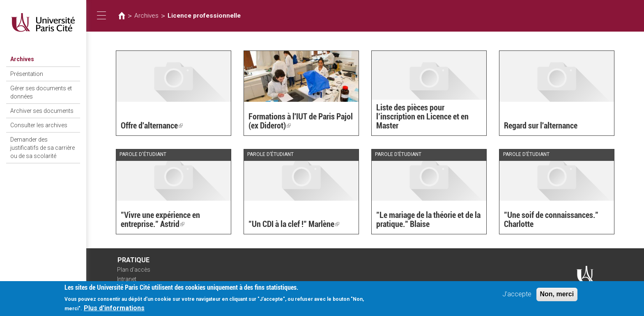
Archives (22, 59)
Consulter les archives (39, 125)
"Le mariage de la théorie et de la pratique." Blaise (428, 220)
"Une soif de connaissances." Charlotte (551, 220)
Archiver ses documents (42, 111)
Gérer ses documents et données (41, 92)
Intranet (127, 279)
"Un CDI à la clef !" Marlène (294, 224)
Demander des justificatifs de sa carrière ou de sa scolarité (43, 148)
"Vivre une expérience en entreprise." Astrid (160, 220)
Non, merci (557, 296)
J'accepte (517, 296)
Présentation (27, 74)
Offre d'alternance (152, 126)
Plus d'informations (114, 310)
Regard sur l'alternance (541, 126)
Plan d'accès (134, 270)
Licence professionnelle (204, 16)
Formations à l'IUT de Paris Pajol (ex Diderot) (301, 121)
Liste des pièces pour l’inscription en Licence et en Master (422, 117)
